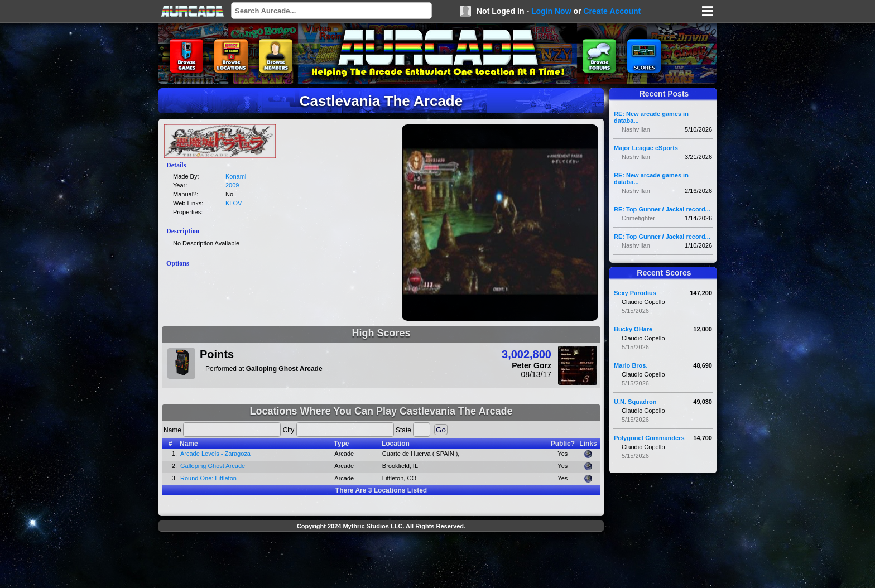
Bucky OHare (633, 329)
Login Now (551, 11)
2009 (232, 185)
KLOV (234, 203)
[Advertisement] (381, 561)
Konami (236, 176)
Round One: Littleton (208, 478)
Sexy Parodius (635, 293)
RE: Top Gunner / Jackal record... (662, 209)
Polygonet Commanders (649, 438)
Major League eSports (646, 148)
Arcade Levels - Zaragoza (215, 454)
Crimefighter (638, 218)
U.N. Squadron (635, 402)
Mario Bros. (631, 365)
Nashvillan (636, 129)
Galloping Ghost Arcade (213, 466)
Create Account (612, 11)
